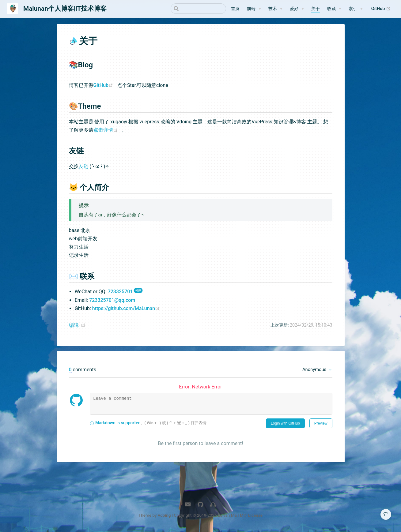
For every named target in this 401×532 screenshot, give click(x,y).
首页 (235, 9)
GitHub (382, 9)
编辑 (74, 326)
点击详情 (108, 131)
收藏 (331, 9)
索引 (353, 9)
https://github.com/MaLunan (127, 309)
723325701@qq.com (112, 301)
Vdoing (164, 516)
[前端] (254, 9)
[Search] (195, 9)
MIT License (251, 516)
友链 (84, 167)
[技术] (275, 9)
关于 (316, 9)
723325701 (120, 292)
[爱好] (297, 9)
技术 (273, 9)
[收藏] (334, 9)
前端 (251, 9)
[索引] (356, 9)
